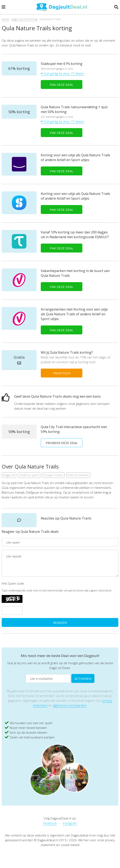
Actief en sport (29, 475)
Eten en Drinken (78, 475)
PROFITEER (62, 373)
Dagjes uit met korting (24, 19)
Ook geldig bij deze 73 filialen (62, 121)
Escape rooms (53, 475)
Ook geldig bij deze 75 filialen (62, 73)
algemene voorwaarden (70, 705)
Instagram (70, 823)
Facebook (50, 823)
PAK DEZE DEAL (62, 85)
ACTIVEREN (83, 679)
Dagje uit (9, 475)
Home (5, 19)
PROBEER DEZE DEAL (62, 443)
